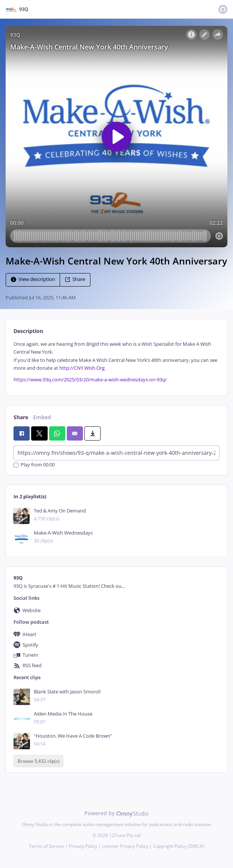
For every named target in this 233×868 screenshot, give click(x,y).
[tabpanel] (116, 362)
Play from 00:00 (34, 465)
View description (33, 279)
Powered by (116, 813)
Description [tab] (28, 331)
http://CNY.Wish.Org (82, 368)
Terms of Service (47, 846)
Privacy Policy (83, 846)
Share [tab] (21, 417)
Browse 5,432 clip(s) (39, 761)
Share (75, 279)
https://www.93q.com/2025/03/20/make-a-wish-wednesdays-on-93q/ (90, 380)
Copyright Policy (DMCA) (179, 846)
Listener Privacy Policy (125, 846)
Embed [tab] (42, 417)
